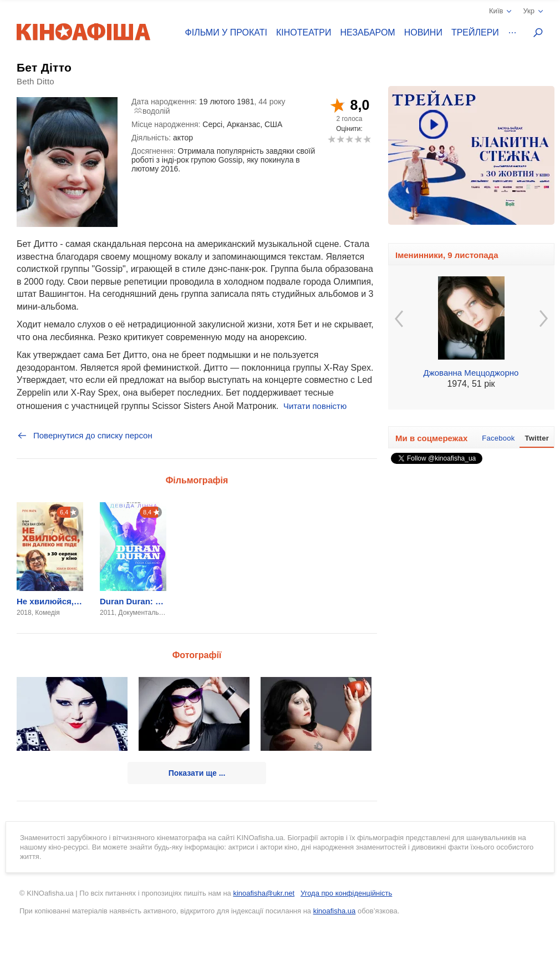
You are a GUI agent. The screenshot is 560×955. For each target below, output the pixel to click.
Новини (423, 32)
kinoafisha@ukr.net (264, 893)
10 (367, 139)
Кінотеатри (304, 32)
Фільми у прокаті (226, 32)
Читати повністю (315, 406)
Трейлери (475, 32)
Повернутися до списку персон (85, 436)
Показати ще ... (197, 773)
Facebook (498, 438)
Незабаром (368, 32)
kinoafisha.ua (335, 911)
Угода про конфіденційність (346, 893)
